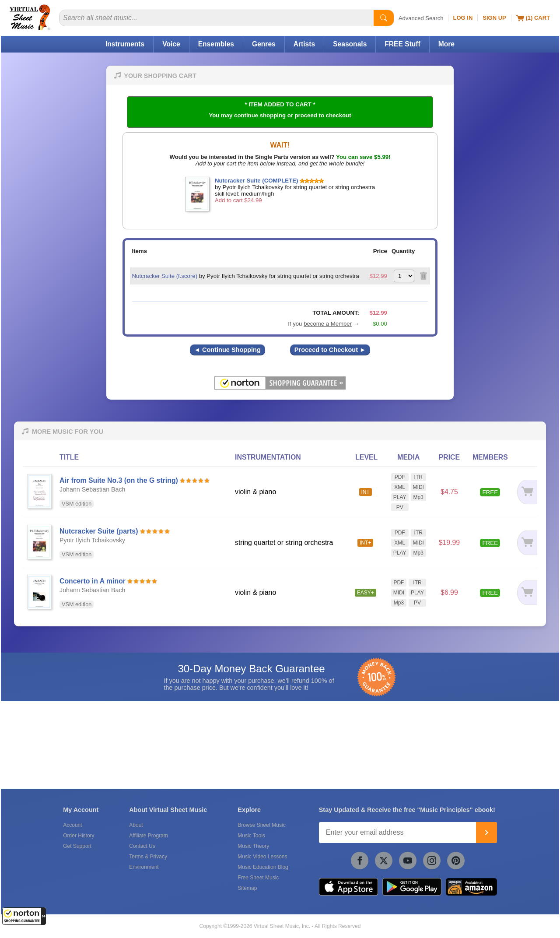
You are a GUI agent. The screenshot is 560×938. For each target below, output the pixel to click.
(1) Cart (533, 18)
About (136, 825)
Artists (304, 44)
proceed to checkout (323, 115)
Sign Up (494, 18)
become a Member (328, 324)
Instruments (125, 44)
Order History (79, 836)
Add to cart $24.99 (238, 200)
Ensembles (216, 44)
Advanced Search (421, 18)
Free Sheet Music (258, 878)
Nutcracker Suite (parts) (99, 531)
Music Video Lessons (262, 857)
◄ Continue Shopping (227, 350)
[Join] (486, 833)
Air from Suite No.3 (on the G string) (119, 480)
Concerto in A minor (93, 581)
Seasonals (350, 44)
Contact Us (142, 846)
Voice (171, 44)
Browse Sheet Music (261, 825)
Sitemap (247, 888)
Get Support (77, 846)
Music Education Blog (263, 867)
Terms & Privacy (148, 857)
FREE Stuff (402, 44)
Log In (463, 18)
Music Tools (251, 836)
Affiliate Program (148, 836)
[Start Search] (384, 18)
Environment (144, 867)
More (446, 44)
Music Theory (253, 846)
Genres (264, 44)
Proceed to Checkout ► (330, 350)
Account (72, 825)
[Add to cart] (526, 492)
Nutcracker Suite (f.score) (165, 276)
